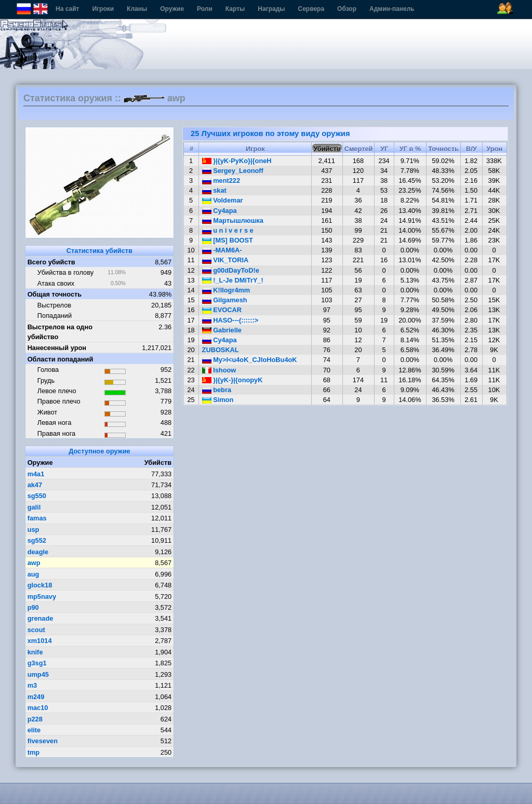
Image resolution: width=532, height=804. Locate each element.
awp (34, 563)
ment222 (221, 180)
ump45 (38, 674)
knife (35, 652)
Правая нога (56, 433)
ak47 (35, 485)
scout (36, 630)
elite (34, 730)
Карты (235, 9)
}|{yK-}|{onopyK (232, 380)
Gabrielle (222, 330)
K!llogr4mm (226, 290)
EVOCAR (222, 310)
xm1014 (40, 641)
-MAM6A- (222, 250)
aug (34, 574)
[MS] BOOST (228, 240)
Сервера (311, 9)
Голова (48, 370)
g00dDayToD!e (231, 270)
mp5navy (42, 597)
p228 (35, 719)
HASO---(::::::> (230, 320)
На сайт (67, 9)
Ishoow (219, 370)
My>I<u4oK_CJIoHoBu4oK (250, 360)
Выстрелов (54, 305)
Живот (47, 412)
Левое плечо (57, 391)
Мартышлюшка (233, 220)
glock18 (40, 585)
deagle (38, 552)
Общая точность (55, 294)
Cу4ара (220, 340)
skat (214, 190)
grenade (41, 618)
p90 (33, 607)
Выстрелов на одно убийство (60, 332)
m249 (36, 697)
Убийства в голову (65, 272)
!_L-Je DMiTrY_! (233, 280)
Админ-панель (392, 9)
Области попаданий (61, 359)
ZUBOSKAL (221, 350)
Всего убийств (51, 262)
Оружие (172, 9)
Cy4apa (220, 211)
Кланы (137, 9)
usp (34, 530)
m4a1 (36, 474)
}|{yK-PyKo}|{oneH (237, 161)
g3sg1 (37, 663)
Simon (218, 400)
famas (37, 518)
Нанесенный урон (57, 348)
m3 (32, 685)
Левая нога (54, 423)
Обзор (347, 9)
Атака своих (56, 283)
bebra (217, 390)
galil (34, 507)
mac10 (38, 708)
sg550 (37, 496)
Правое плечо (59, 401)
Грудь (46, 380)
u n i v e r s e (228, 230)
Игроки (103, 9)
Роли (205, 9)
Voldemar (223, 200)
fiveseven (43, 741)
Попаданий (55, 316)
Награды (271, 9)
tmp (34, 752)
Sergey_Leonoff (233, 171)
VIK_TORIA (225, 260)
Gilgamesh (225, 300)
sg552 (37, 540)
